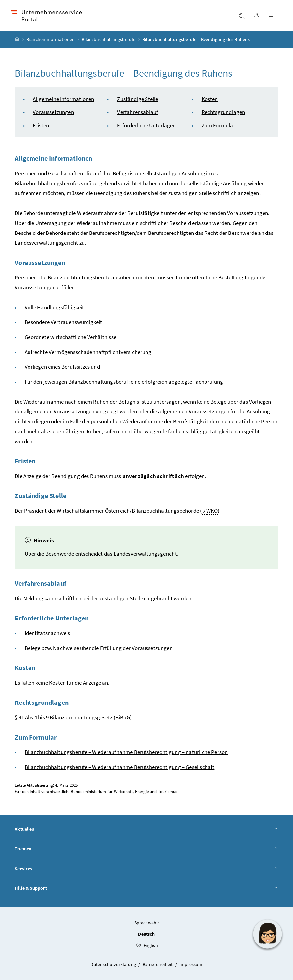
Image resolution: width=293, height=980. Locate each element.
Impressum (191, 964)
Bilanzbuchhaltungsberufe (108, 39)
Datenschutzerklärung (114, 964)
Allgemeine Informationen (63, 99)
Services (146, 869)
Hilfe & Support (146, 888)
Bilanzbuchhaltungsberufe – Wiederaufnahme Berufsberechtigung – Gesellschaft (119, 767)
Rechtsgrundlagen (223, 112)
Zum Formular (218, 125)
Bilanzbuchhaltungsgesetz (81, 717)
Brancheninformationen (51, 39)
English (147, 945)
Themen (146, 849)
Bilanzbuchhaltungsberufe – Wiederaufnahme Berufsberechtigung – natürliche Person (126, 752)
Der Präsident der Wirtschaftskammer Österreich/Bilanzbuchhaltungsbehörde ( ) (117, 511)
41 (21, 717)
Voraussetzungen (53, 112)
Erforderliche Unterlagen (146, 125)
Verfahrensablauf (138, 112)
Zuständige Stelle (138, 99)
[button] (267, 934)
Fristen (41, 125)
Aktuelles (146, 829)
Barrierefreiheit (158, 964)
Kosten (210, 99)
